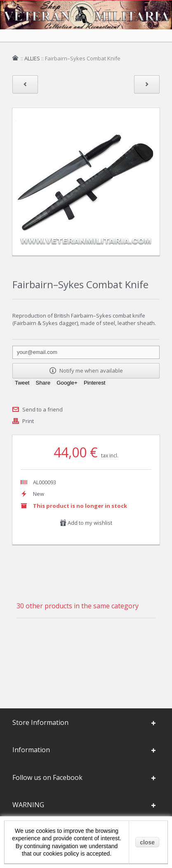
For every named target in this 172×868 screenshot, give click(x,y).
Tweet (22, 383)
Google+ (67, 383)
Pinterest (95, 383)
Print (28, 421)
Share (43, 383)
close (147, 842)
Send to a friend (42, 409)
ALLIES (32, 58)
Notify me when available (86, 371)
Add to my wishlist (86, 523)
